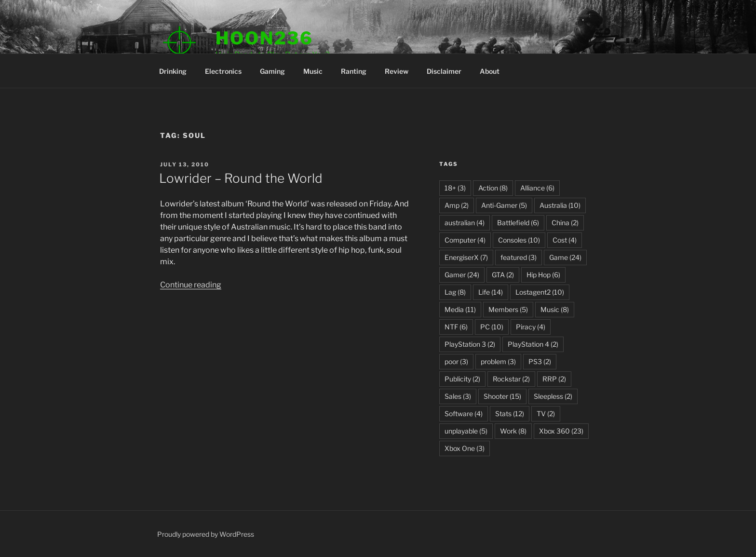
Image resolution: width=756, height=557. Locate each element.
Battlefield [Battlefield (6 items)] (518, 223)
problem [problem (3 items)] (498, 361)
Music (313, 71)
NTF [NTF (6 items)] (456, 327)
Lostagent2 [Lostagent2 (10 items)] (540, 292)
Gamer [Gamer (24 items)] (462, 275)
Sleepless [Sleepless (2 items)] (553, 396)
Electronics (223, 71)
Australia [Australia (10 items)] (560, 205)
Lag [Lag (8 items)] (455, 292)
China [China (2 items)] (565, 223)
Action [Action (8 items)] (493, 188)
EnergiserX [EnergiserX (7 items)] (466, 257)
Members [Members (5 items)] (508, 309)
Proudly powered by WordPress (206, 534)
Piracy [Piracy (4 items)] (531, 327)
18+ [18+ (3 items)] (455, 188)
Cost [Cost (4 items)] (565, 240)
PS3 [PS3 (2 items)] (540, 361)
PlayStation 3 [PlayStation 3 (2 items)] (470, 344)
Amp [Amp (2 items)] (457, 205)
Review (397, 71)
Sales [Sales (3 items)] (458, 396)
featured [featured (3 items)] (519, 257)
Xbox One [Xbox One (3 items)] (465, 448)
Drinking (173, 71)
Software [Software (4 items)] (464, 414)
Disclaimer (444, 71)
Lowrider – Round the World (241, 178)
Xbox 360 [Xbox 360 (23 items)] (561, 431)
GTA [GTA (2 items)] (503, 275)
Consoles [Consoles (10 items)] (519, 240)
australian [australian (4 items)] (465, 223)
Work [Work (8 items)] (513, 431)
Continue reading (191, 285)
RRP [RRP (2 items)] (554, 379)
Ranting (354, 71)
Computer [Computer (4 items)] (465, 240)
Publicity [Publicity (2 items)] (462, 379)
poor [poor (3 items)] (456, 361)
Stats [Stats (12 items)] (510, 414)
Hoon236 (264, 38)
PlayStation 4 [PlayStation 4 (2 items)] (533, 344)
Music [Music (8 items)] (555, 309)
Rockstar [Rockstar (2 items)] (511, 379)
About (490, 71)
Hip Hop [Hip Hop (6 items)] (543, 275)
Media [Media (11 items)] (460, 309)
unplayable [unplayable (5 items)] (466, 431)
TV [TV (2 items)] (546, 414)
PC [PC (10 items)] (492, 327)
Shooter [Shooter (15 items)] (502, 396)
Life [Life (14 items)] (491, 292)
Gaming (272, 71)
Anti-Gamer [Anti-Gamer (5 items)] (504, 205)
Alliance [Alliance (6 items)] (537, 188)
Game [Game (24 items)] (565, 257)
